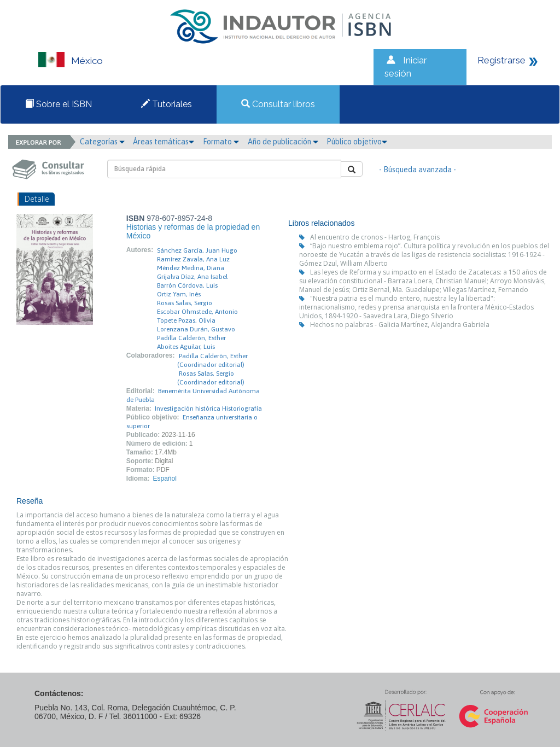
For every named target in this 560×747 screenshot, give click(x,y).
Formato (221, 142)
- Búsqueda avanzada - (418, 170)
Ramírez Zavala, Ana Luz (193, 259)
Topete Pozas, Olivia (186, 320)
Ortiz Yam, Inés (179, 294)
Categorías (102, 142)
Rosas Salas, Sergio (185, 303)
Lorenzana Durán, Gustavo (196, 329)
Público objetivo (357, 142)
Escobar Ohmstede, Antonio (197, 312)
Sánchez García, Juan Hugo (197, 250)
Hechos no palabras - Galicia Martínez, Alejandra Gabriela (400, 325)
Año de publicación (283, 142)
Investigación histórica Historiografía (208, 408)
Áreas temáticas (164, 142)
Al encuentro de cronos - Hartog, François (375, 237)
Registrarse (501, 60)
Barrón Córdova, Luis (187, 285)
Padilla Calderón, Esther (191, 338)
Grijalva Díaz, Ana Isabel (192, 277)
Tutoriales (167, 104)
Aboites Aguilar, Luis (186, 347)
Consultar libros (278, 104)
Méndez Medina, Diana (191, 268)
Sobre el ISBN (59, 104)
